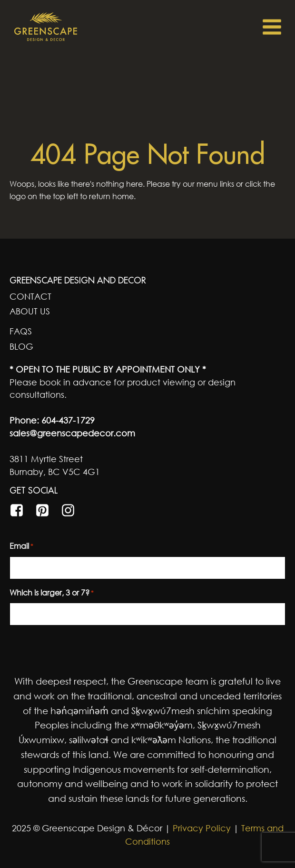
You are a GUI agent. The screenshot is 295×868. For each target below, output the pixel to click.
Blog (21, 346)
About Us (30, 311)
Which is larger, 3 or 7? (52, 593)
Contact (30, 296)
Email (21, 546)
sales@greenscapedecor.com (72, 433)
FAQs (21, 331)
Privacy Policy (201, 828)
